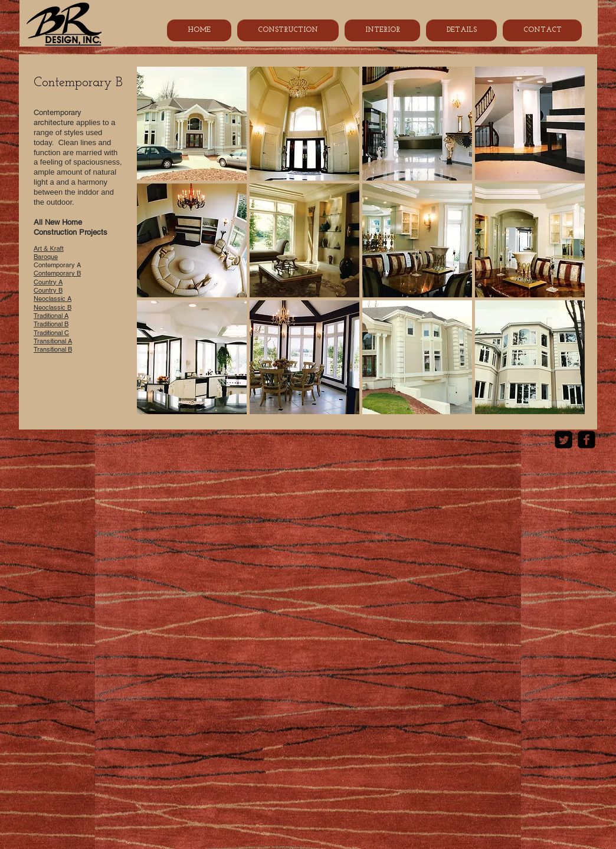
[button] (192, 124)
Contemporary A (61, 265)
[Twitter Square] (563, 440)
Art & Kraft (49, 248)
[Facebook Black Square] (586, 440)
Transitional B (53, 349)
